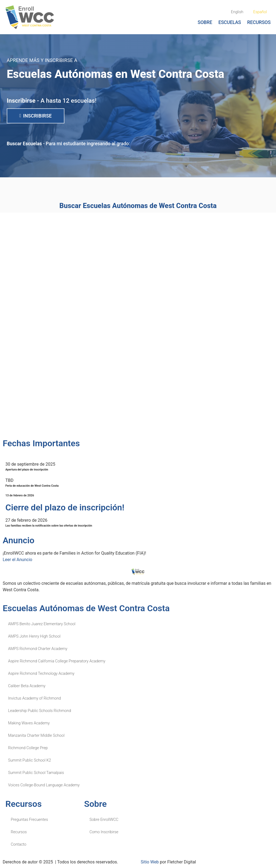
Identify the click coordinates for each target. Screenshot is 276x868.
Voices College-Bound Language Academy (44, 785)
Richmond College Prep (28, 748)
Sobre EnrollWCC (104, 820)
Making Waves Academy (29, 723)
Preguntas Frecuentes (29, 820)
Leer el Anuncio (18, 560)
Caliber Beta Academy (27, 686)
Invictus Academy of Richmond (34, 698)
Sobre (205, 22)
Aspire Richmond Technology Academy (41, 674)
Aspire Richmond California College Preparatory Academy (57, 661)
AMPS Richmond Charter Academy (38, 649)
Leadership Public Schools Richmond (39, 711)
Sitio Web (150, 862)
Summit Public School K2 (30, 760)
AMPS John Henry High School (34, 636)
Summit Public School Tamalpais (36, 773)
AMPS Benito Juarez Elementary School (42, 624)
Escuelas (230, 22)
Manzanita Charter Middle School (36, 736)
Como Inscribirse (104, 832)
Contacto (19, 844)
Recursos (259, 22)
